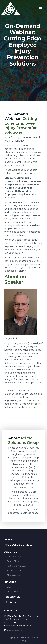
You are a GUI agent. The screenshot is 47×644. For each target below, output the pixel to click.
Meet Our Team (14, 570)
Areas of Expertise (15, 561)
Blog (9, 587)
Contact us (16, 510)
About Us (11, 552)
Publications (13, 591)
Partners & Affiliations (17, 566)
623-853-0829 (13, 630)
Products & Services (18, 545)
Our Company (14, 557)
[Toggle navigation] (41, 8)
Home (8, 540)
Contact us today (29, 404)
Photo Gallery (13, 575)
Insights (10, 582)
